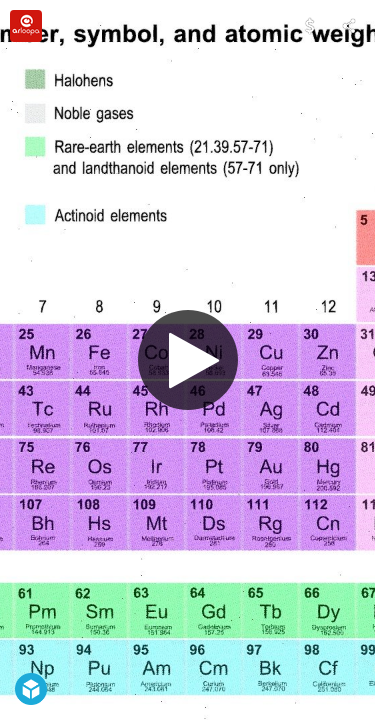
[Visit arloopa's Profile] (26, 26)
